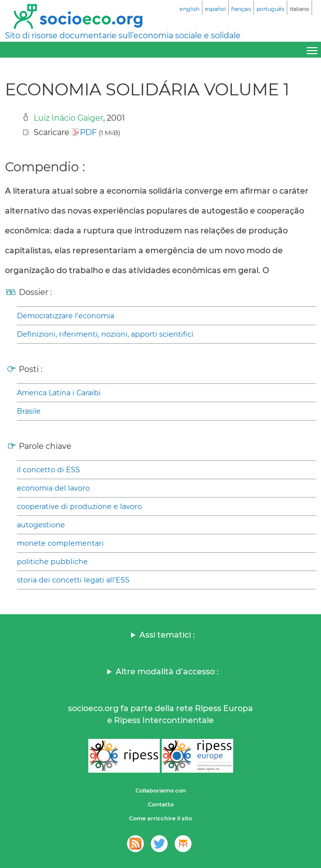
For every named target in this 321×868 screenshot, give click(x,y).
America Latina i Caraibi (59, 393)
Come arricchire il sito (160, 818)
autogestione (41, 525)
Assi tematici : (167, 635)
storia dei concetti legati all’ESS (73, 580)
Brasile (29, 411)
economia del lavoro (53, 488)
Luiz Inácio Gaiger (68, 118)
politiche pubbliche (52, 562)
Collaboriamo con (161, 791)
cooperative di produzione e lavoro (79, 506)
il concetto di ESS (48, 470)
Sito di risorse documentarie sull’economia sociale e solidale (123, 36)
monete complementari (60, 543)
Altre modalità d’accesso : (167, 672)
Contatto (161, 804)
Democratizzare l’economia (65, 316)
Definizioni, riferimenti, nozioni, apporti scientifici (105, 334)
